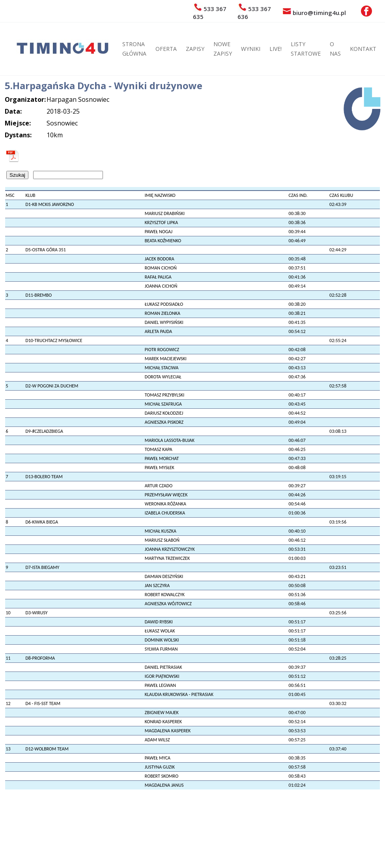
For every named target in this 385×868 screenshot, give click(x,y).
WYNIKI (251, 49)
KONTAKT (363, 49)
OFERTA (166, 49)
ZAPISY (195, 49)
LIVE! (276, 49)
